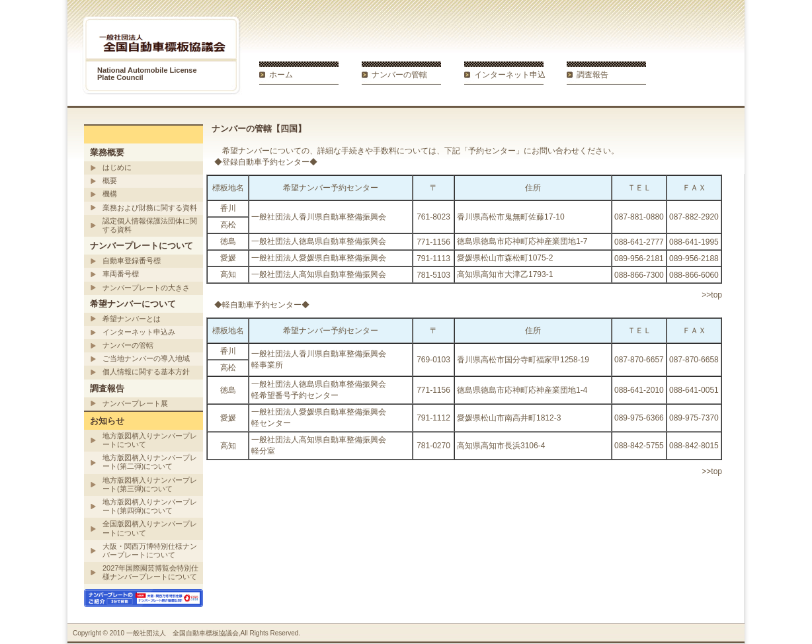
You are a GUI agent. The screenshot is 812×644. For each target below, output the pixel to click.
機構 (110, 194)
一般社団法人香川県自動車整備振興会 (319, 217)
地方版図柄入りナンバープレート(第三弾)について (150, 484)
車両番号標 (121, 274)
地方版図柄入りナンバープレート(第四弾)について (150, 506)
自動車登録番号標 (132, 261)
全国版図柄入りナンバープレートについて (150, 528)
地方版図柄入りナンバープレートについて (150, 440)
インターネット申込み (139, 332)
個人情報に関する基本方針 (146, 372)
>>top (712, 295)
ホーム (281, 75)
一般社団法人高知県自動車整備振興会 (319, 274)
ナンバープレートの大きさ (146, 288)
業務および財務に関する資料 (150, 208)
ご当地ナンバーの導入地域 (146, 358)
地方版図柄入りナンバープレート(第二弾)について (150, 462)
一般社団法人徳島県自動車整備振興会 (319, 241)
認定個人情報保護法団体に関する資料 (150, 225)
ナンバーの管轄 (399, 75)
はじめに (117, 167)
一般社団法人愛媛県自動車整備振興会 (319, 258)
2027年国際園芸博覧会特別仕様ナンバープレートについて (150, 572)
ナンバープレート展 (135, 403)
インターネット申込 (510, 75)
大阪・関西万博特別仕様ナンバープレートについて (150, 550)
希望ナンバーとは (132, 319)
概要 (110, 181)
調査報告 (592, 75)
